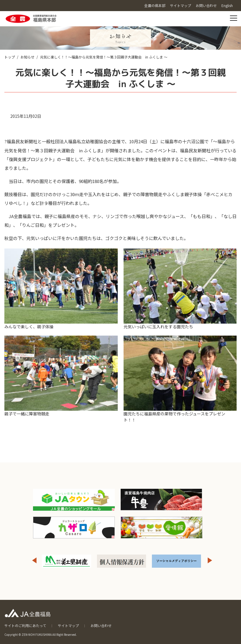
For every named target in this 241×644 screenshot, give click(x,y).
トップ (10, 57)
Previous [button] (34, 560)
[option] (66, 561)
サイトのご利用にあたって (25, 625)
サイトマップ (68, 625)
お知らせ (27, 57)
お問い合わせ (101, 625)
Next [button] (210, 560)
